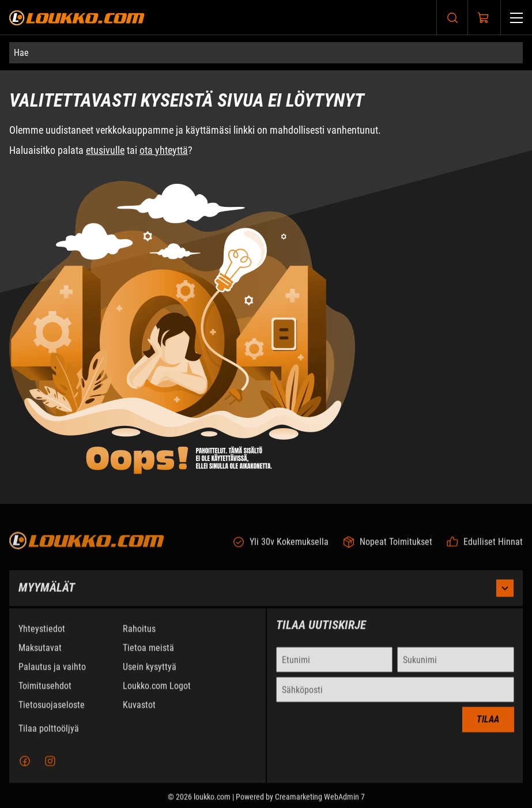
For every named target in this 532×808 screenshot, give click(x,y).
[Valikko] (516, 18)
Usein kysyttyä (150, 673)
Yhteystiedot (42, 635)
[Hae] (266, 53)
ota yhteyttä (164, 150)
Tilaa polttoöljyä (49, 735)
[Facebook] (25, 768)
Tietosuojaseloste (52, 711)
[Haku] (452, 18)
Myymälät (266, 595)
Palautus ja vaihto (52, 673)
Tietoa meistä (148, 654)
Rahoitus (139, 635)
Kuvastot (139, 711)
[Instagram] (50, 768)
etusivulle (105, 150)
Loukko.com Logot (157, 692)
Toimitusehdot (45, 692)
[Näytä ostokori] (484, 18)
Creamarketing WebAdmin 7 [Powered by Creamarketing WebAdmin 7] (320, 803)
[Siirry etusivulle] (77, 18)
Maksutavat (40, 654)
